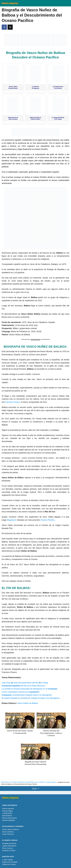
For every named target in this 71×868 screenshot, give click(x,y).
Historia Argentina (8, 809)
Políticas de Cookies (9, 864)
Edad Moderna (7, 816)
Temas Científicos (8, 832)
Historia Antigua (7, 811)
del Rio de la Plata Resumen (23, 686)
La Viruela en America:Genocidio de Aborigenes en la (29, 689)
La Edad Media (7, 813)
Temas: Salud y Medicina (10, 829)
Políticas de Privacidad (10, 862)
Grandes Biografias (9, 820)
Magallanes (12, 520)
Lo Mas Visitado (7, 860)
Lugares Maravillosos (9, 846)
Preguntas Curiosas (9, 850)
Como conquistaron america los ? (21, 692)
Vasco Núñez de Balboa (28, 703)
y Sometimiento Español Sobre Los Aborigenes (27, 695)
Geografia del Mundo (9, 843)
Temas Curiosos (7, 848)
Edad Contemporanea (9, 818)
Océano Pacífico (48, 520)
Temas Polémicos (8, 834)
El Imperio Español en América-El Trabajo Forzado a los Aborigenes (31, 698)
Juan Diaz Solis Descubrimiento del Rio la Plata (25, 683)
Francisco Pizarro (12, 402)
